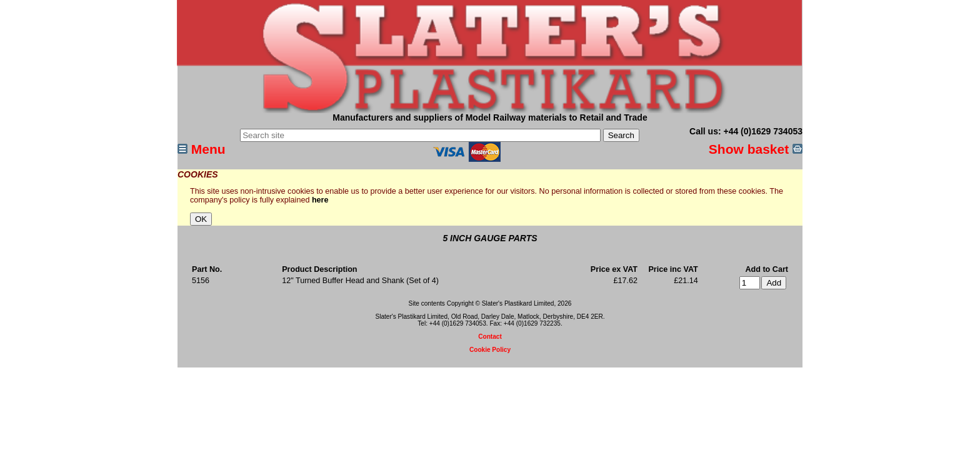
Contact (490, 337)
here (320, 200)
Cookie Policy (490, 350)
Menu (202, 149)
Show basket (756, 149)
